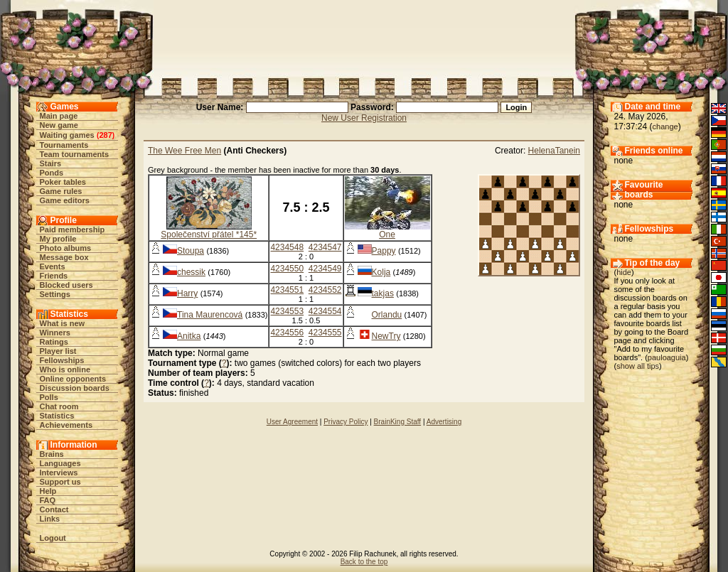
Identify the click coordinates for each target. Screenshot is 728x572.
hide (624, 272)
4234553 (287, 311)
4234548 (287, 247)
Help (48, 491)
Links (50, 519)
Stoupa (191, 251)
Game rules (61, 191)
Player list (58, 351)
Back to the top (364, 562)
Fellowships (62, 360)
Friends (54, 276)
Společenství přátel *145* (209, 234)
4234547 (325, 247)
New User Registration (364, 118)
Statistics (57, 416)
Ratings (54, 342)
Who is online (65, 369)
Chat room (59, 406)
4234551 (287, 290)
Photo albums (66, 248)
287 (105, 135)
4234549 (325, 269)
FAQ (48, 500)
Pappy (384, 251)
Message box (64, 257)
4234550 (287, 269)
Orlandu (387, 315)
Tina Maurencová (210, 315)
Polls (49, 397)
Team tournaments (75, 154)
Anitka (189, 336)
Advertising (444, 422)
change (665, 126)
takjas (383, 293)
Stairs (51, 163)
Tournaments (64, 145)
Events (53, 266)
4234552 (325, 290)
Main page (59, 116)
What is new (63, 323)
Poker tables (63, 182)
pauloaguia (667, 357)
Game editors (65, 200)
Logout (53, 538)
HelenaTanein (554, 151)
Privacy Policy (346, 422)
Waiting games (67, 135)
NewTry (386, 336)
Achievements (66, 425)
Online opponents (73, 379)
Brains (52, 454)
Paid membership (73, 230)
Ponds (52, 173)
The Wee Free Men (184, 151)
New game (59, 125)
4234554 (325, 311)
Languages (60, 463)
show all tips (638, 366)
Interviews (59, 473)
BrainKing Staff (398, 422)
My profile (58, 239)
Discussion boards (75, 388)
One (387, 234)
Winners (55, 333)
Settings (55, 294)
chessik (191, 272)
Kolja (381, 272)
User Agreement (292, 422)
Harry (187, 293)
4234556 (287, 333)
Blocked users (66, 285)
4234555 (325, 333)
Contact (54, 509)
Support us (60, 482)
